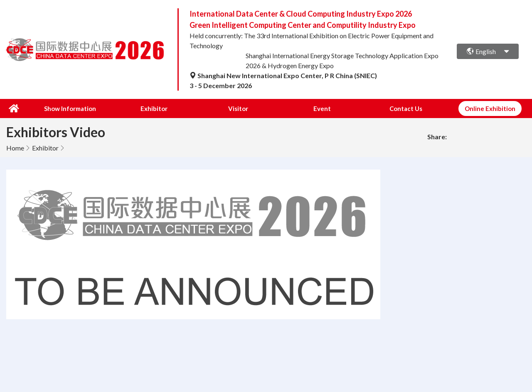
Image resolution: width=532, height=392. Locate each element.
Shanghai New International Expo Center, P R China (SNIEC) (283, 75)
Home (15, 148)
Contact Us (406, 108)
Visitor (238, 108)
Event (322, 108)
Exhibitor (154, 108)
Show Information (70, 108)
